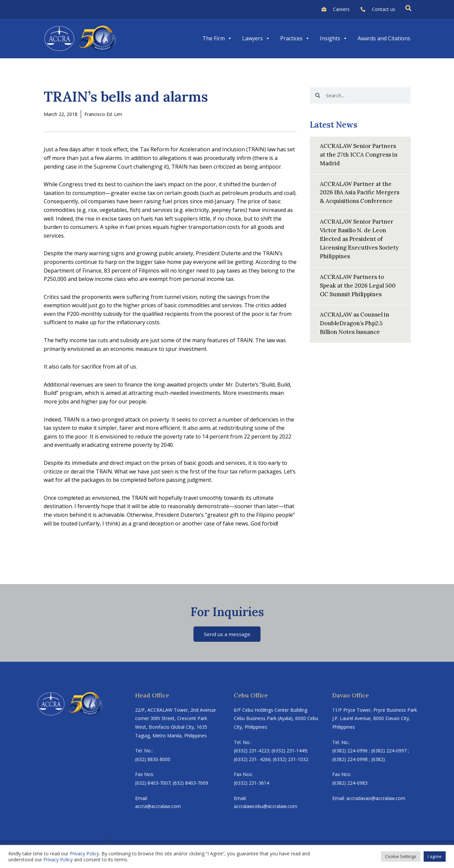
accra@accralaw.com (158, 807)
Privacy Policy (84, 854)
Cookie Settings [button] (401, 856)
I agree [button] (435, 856)
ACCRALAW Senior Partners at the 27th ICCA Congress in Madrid (360, 154)
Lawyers (256, 38)
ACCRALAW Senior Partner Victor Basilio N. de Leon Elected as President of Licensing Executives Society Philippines (358, 245)
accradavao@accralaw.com (376, 799)
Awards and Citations (384, 38)
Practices (295, 38)
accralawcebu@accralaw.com (266, 807)
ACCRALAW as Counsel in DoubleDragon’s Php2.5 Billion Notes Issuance (357, 328)
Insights (334, 38)
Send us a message (227, 634)
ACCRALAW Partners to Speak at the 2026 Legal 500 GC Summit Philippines (360, 291)
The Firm (217, 38)
